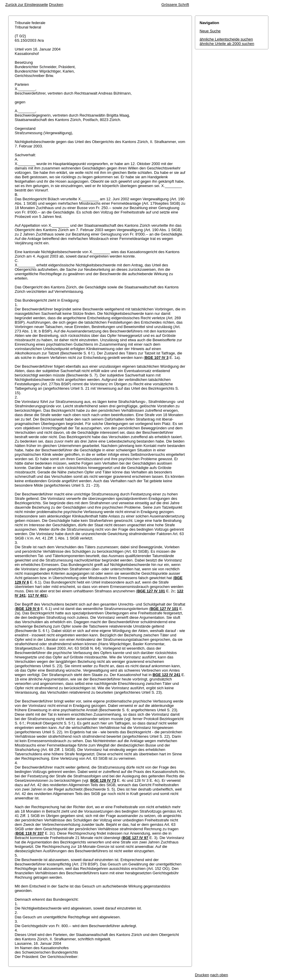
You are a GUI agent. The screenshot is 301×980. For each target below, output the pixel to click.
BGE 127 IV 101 (151, 591)
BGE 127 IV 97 (135, 838)
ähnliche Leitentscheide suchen (226, 39)
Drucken (56, 5)
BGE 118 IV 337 (30, 833)
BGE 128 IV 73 (103, 780)
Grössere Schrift (175, 5)
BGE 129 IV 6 (28, 609)
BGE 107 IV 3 (157, 358)
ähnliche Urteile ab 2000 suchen (227, 44)
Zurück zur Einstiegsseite (27, 5)
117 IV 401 (37, 595)
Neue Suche (210, 31)
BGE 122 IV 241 (167, 675)
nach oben (219, 975)
